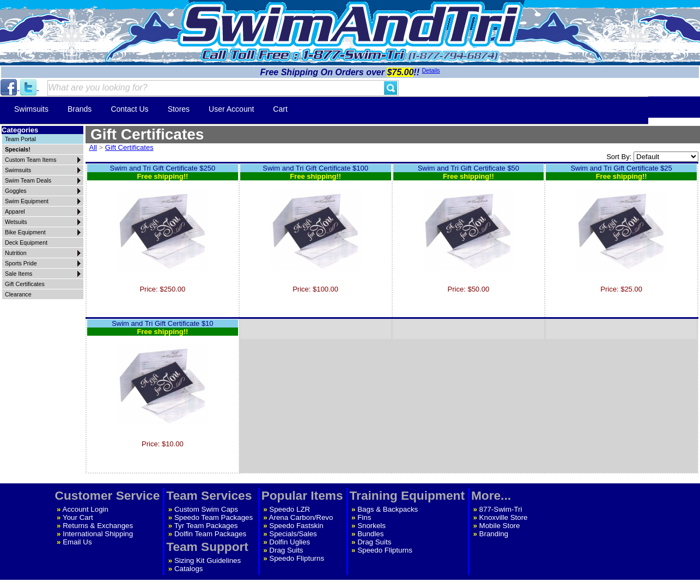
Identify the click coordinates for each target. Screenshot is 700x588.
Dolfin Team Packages (210, 534)
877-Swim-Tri (501, 509)
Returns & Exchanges (98, 526)
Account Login (86, 509)
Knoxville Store (504, 517)
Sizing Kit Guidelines (208, 560)
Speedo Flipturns (297, 558)
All (93, 147)
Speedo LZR (290, 509)
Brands (80, 109)
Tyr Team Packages (206, 526)
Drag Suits (286, 550)
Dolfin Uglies (290, 542)
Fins (364, 517)
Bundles (370, 534)
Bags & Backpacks (388, 509)
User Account (231, 109)
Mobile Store (500, 526)
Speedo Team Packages (214, 517)
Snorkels (372, 526)
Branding (494, 534)
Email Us (77, 542)
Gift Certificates (129, 147)
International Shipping (98, 534)
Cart (280, 109)
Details (431, 70)
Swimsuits (31, 109)
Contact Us (129, 109)
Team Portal (20, 139)
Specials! (18, 149)
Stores (179, 109)
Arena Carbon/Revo (301, 517)
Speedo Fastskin (296, 526)
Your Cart (78, 517)
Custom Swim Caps (206, 509)
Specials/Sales (293, 534)
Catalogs (189, 569)
